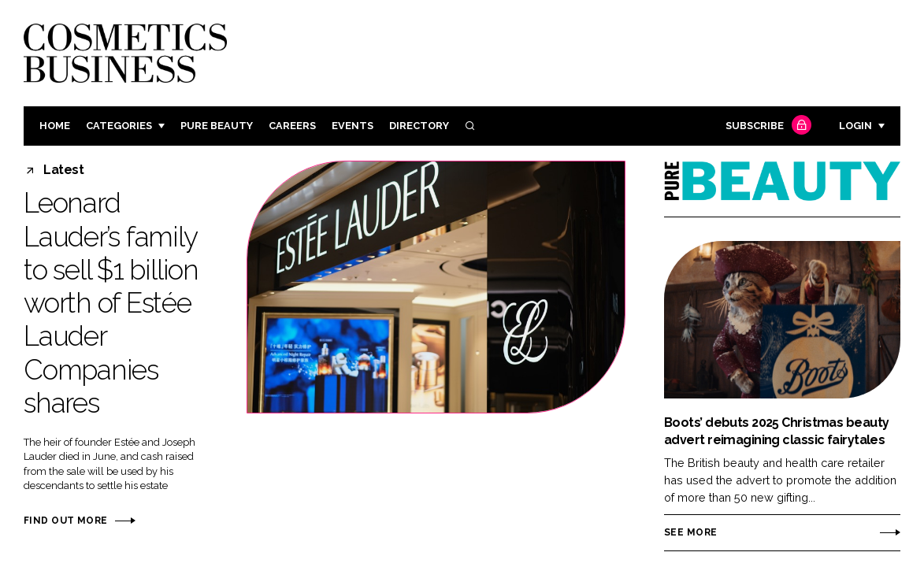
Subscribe (766, 126)
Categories (119, 126)
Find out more (65, 521)
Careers (292, 126)
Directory (419, 126)
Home (55, 126)
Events (353, 126)
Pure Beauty (217, 126)
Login (855, 126)
